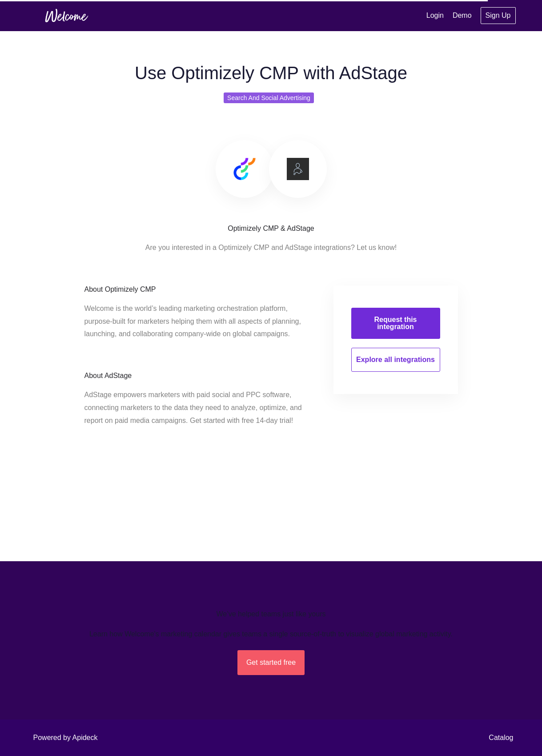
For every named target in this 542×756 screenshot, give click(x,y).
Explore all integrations (395, 360)
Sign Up (498, 15)
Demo (462, 15)
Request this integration (395, 323)
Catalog (501, 738)
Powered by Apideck (66, 738)
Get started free (271, 662)
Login (435, 15)
